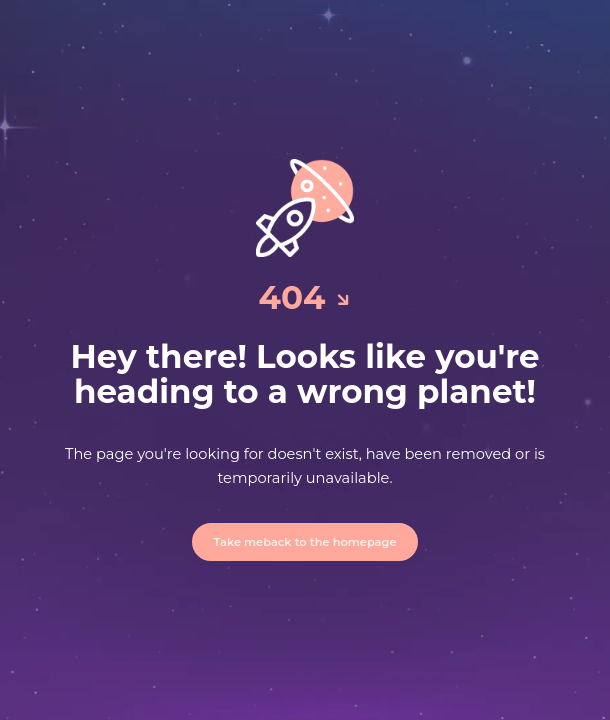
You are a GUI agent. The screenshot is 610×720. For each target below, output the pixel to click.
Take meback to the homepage (304, 542)
